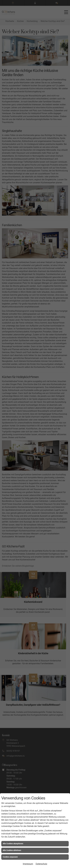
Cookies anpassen (10, 857)
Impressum (28, 864)
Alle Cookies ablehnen (12, 850)
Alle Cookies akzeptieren (13, 844)
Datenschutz (41, 864)
